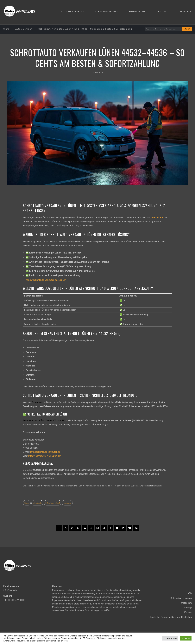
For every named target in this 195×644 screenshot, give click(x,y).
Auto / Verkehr (24, 29)
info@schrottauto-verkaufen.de (45, 452)
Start (6, 29)
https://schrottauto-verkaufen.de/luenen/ (46, 280)
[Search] (186, 29)
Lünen (27, 503)
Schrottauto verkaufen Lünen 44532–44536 (44, 421)
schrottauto (37, 503)
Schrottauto (158, 218)
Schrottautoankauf (53, 503)
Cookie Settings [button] (170, 638)
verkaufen (67, 503)
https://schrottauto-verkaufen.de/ (45, 456)
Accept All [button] (186, 638)
